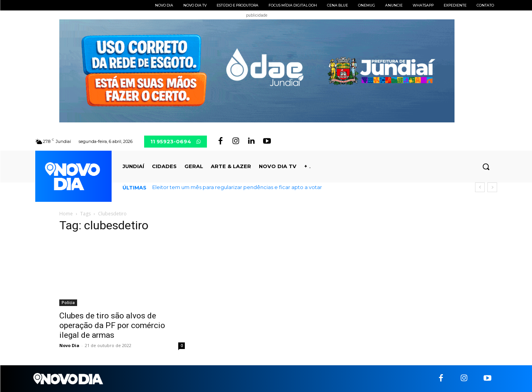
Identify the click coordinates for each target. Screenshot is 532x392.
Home (66, 214)
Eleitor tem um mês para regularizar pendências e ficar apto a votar (237, 187)
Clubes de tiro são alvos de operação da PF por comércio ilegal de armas (112, 325)
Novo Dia (69, 345)
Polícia (68, 303)
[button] (486, 167)
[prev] (480, 187)
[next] (492, 187)
